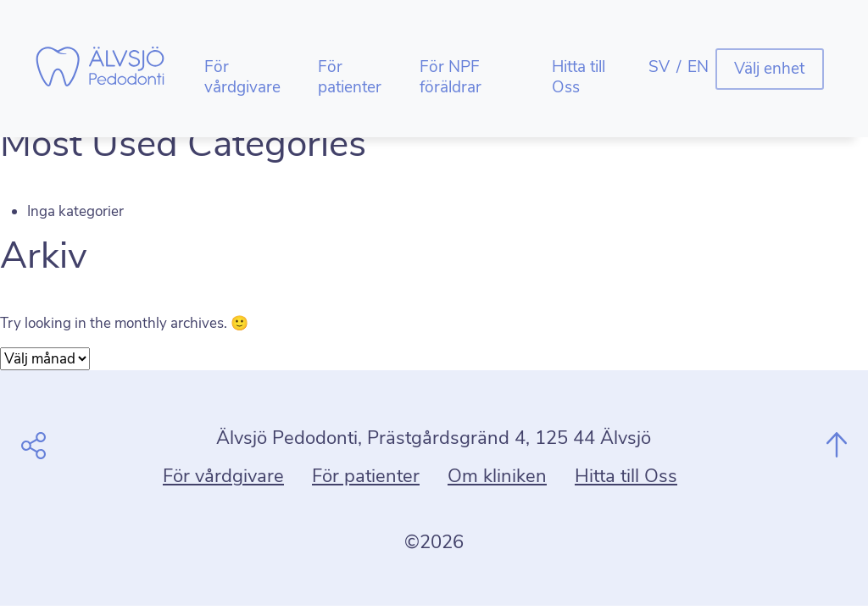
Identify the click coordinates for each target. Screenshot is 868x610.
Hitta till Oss (579, 77)
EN (698, 67)
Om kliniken (497, 476)
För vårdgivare (242, 77)
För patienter (350, 77)
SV (659, 67)
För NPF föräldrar (451, 77)
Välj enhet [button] (769, 69)
